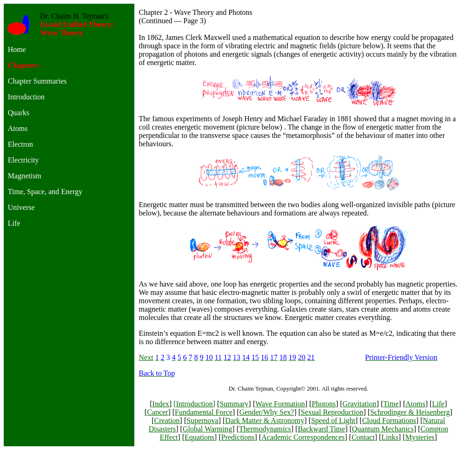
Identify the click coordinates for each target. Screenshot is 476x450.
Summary (234, 404)
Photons (324, 404)
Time (391, 404)
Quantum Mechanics (383, 429)
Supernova (202, 421)
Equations (199, 437)
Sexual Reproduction (332, 412)
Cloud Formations (389, 421)
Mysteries (420, 437)
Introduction (195, 404)
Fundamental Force (204, 412)
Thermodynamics (265, 429)
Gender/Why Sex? (267, 412)
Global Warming (207, 429)
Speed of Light (333, 421)
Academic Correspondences (303, 437)
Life (439, 404)
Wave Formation (280, 404)
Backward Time (322, 429)
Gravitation (360, 404)
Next (146, 357)
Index (161, 404)
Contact (363, 437)
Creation (167, 421)
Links (390, 437)
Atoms (415, 404)
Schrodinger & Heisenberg (410, 412)
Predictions (238, 437)
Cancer (157, 412)
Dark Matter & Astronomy (264, 421)
